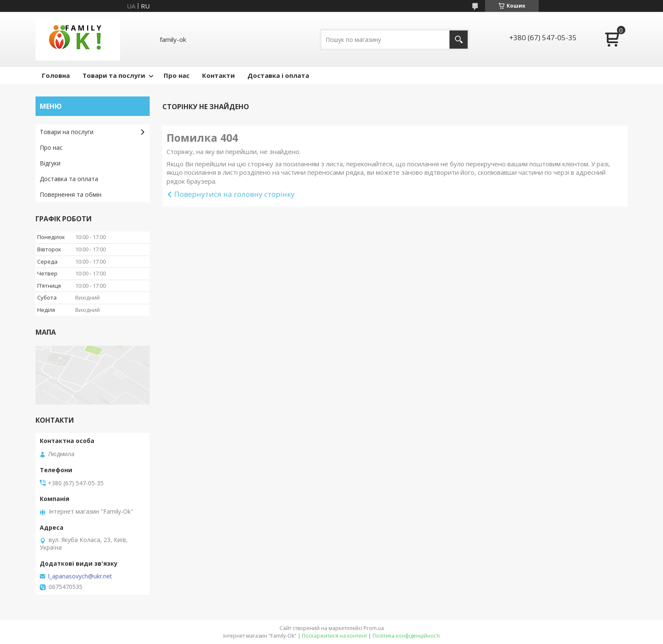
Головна (56, 75)
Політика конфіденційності (406, 636)
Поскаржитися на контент (334, 636)
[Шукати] (459, 40)
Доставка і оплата (278, 75)
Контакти (218, 75)
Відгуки (50, 163)
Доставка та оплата (69, 179)
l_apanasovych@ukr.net (80, 576)
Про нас (177, 75)
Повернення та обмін (71, 194)
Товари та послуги (114, 75)
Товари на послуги (67, 132)
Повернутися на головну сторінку (234, 194)
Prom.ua (374, 628)
